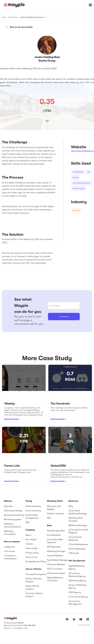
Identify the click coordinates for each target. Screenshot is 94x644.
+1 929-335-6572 (29, 625)
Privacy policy (32, 553)
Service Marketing (77, 549)
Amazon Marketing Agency (77, 586)
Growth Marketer (55, 556)
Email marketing (33, 511)
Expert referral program (32, 587)
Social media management (32, 516)
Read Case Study (11, 419)
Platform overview (55, 513)
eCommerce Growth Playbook (78, 531)
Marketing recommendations (13, 525)
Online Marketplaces (78, 544)
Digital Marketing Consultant (55, 579)
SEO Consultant (55, 569)
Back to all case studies (21, 27)
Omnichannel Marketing (75, 538)
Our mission (31, 539)
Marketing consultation (10, 533)
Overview (8, 506)
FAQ (49, 518)
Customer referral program (34, 595)
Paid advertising (33, 506)
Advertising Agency (78, 581)
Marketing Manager (56, 551)
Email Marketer (54, 535)
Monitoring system (13, 519)
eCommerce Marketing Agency (77, 575)
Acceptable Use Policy (36, 561)
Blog (71, 506)
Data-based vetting (13, 511)
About (28, 535)
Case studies (32, 548)
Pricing (29, 501)
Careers (29, 544)
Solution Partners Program (34, 580)
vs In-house (9, 551)
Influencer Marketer (56, 564)
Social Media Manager (57, 560)
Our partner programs (36, 574)
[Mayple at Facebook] (67, 619)
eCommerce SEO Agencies (75, 603)
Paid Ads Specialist (56, 531)
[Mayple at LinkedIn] (88, 619)
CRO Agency (75, 592)
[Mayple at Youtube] (81, 619)
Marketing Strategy (78, 525)
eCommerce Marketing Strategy (78, 512)
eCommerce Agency (78, 597)
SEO (28, 522)
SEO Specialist (54, 547)
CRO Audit (74, 553)
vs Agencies (9, 547)
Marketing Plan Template (76, 519)
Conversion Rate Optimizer (55, 541)
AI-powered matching (14, 515)
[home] (14, 5)
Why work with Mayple (54, 508)
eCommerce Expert (56, 573)
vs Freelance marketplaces (10, 557)
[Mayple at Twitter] (74, 619)
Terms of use (31, 557)
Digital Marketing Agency (77, 567)
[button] (90, 5)
